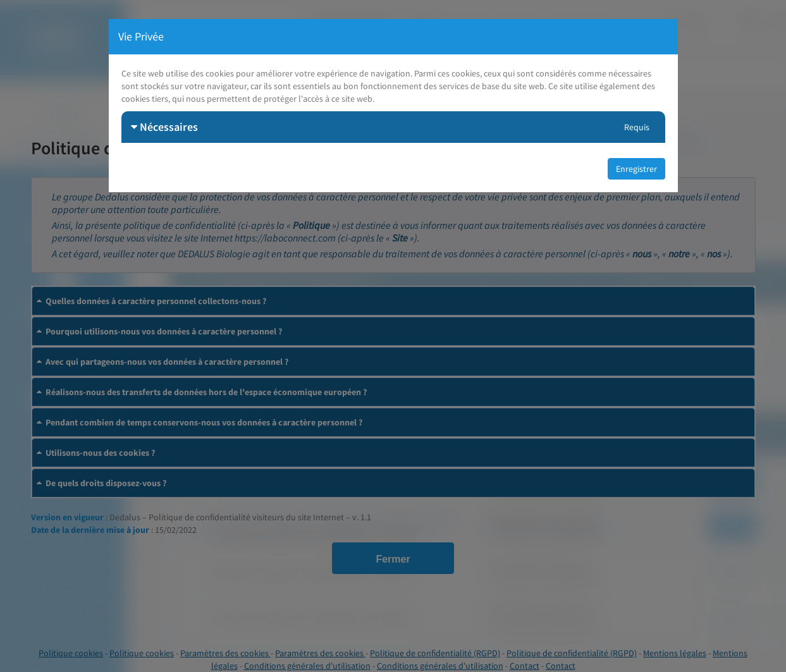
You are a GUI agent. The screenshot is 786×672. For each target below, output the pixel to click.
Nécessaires (164, 127)
